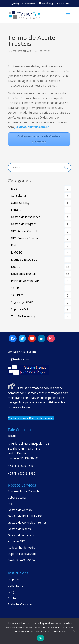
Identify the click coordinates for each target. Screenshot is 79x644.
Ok (41, 638)
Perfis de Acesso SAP (25, 281)
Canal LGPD (16, 585)
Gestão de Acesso (20, 510)
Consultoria (18, 196)
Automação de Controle (24, 491)
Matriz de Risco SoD (24, 259)
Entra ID (16, 210)
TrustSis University (23, 316)
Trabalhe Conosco (20, 604)
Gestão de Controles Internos (27, 523)
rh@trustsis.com (18, 359)
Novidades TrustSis (24, 274)
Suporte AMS (19, 309)
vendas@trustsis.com (22, 352)
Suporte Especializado (22, 554)
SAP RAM (17, 295)
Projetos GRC (17, 541)
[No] (74, 631)
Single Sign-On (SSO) (21, 560)
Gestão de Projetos (24, 224)
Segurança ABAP (22, 302)
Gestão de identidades (26, 217)
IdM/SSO (17, 252)
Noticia (16, 267)
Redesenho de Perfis (21, 547)
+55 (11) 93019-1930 (22, 473)
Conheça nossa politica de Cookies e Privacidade (39, 139)
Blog (14, 188)
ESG (11, 504)
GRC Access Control (24, 231)
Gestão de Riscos (19, 529)
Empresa (14, 579)
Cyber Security (20, 203)
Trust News (22, 51)
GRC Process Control (25, 238)
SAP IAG (16, 288)
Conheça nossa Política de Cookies (31, 418)
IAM (14, 245)
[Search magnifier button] (66, 167)
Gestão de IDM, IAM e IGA (25, 516)
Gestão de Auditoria (21, 535)
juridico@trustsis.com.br (31, 127)
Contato (13, 598)
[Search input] (38, 167)
